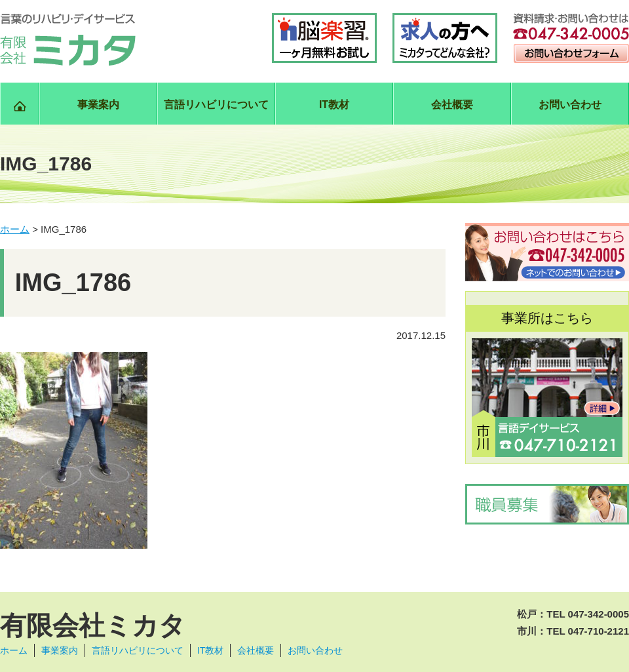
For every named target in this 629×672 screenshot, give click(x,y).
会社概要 (452, 105)
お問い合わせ (570, 105)
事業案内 (98, 105)
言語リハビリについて (216, 105)
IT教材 (334, 105)
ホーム (14, 650)
